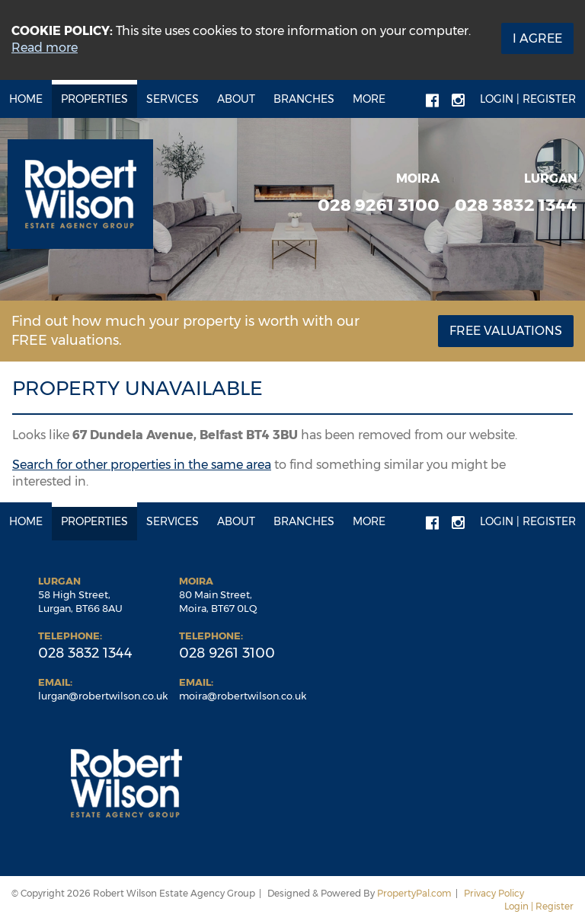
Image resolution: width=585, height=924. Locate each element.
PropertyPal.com (414, 893)
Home (26, 99)
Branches (304, 99)
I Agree (537, 38)
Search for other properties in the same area (142, 465)
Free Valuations (506, 331)
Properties (94, 99)
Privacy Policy (494, 893)
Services (173, 99)
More (369, 99)
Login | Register (528, 99)
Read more (45, 48)
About (236, 99)
